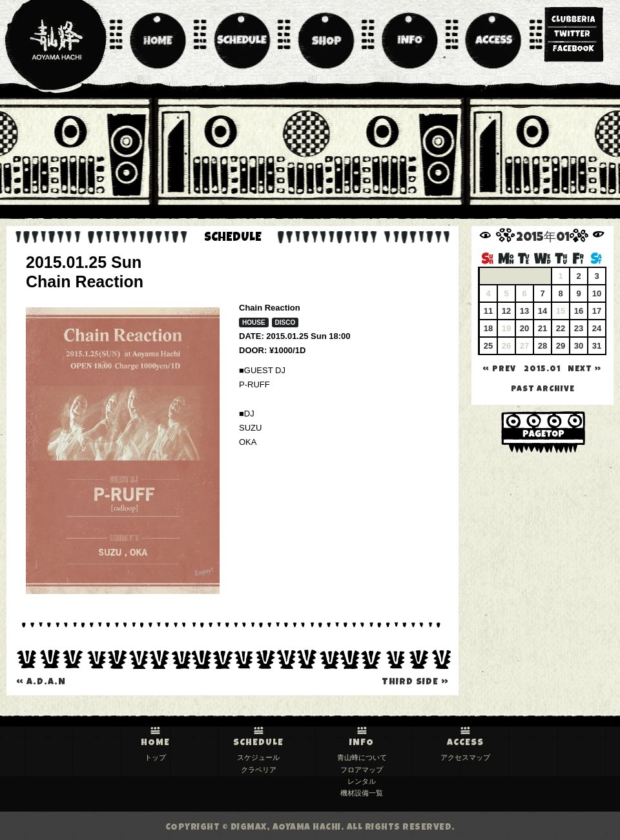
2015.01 (542, 370)
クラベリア (259, 770)
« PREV (499, 370)
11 (488, 311)
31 (597, 346)
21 (542, 328)
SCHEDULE (258, 743)
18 (488, 328)
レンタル (362, 781)
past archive (543, 390)
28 (542, 346)
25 (488, 346)
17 (597, 311)
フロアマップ (362, 770)
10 (597, 293)
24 (597, 328)
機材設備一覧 (362, 793)
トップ (155, 757)
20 (524, 328)
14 (542, 311)
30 (579, 346)
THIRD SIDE (415, 682)
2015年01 (543, 239)
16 (579, 311)
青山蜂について (362, 757)
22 (561, 328)
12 (506, 311)
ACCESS (465, 743)
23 (579, 328)
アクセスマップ (465, 757)
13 (524, 311)
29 (561, 346)
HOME (155, 743)
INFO (362, 743)
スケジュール (258, 757)
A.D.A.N (41, 682)
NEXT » (584, 370)
